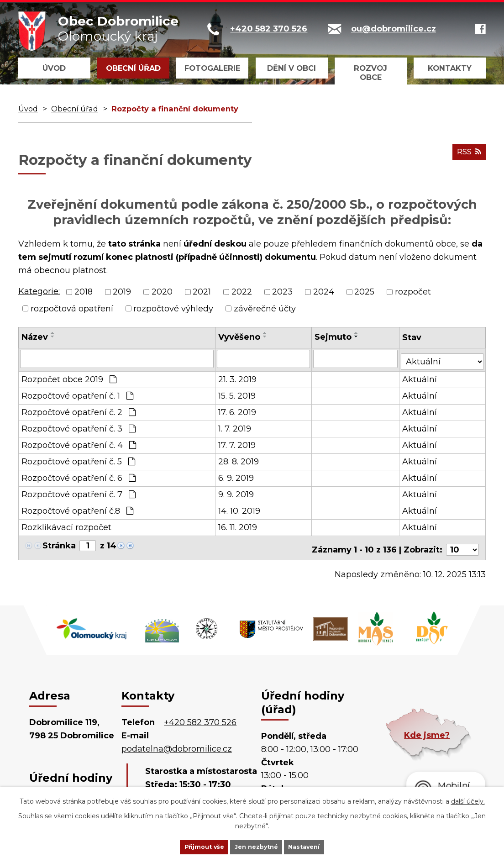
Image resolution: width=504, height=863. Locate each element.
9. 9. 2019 (236, 492)
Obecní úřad (133, 68)
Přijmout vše (190, 846)
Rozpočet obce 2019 (69, 377)
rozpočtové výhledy (173, 308)
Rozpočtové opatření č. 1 (77, 393)
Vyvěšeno (240, 337)
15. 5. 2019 (237, 393)
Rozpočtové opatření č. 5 (78, 459)
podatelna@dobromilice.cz (177, 742)
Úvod (54, 68)
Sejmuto (333, 337)
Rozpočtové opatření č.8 (77, 508)
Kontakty (450, 68)
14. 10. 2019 (240, 508)
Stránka (59, 543)
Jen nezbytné (256, 846)
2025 (364, 292)
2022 (242, 292)
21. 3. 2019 (238, 377)
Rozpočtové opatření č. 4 (79, 442)
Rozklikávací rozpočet (66, 525)
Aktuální (420, 377)
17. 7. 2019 (237, 442)
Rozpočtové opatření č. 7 (79, 492)
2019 (122, 292)
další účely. (468, 800)
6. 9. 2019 (236, 475)
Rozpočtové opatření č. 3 (79, 426)
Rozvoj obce (370, 73)
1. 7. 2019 (235, 426)
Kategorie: (39, 291)
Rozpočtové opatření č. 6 (79, 475)
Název (35, 337)
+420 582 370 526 (200, 716)
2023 (282, 292)
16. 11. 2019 (238, 525)
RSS (467, 156)
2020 (162, 292)
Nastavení (319, 846)
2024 (324, 292)
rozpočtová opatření (72, 308)
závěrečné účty (265, 308)
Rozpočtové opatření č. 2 (79, 410)
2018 (84, 292)
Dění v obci (291, 68)
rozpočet (413, 292)
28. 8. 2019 (239, 459)
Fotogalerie (212, 68)
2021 (202, 292)
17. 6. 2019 (238, 410)
